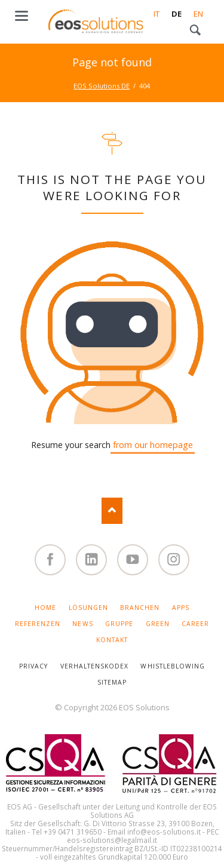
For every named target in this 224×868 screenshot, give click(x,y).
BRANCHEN (140, 608)
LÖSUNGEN (88, 608)
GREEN (158, 624)
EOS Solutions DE (102, 86)
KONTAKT (112, 640)
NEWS (82, 624)
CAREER (195, 624)
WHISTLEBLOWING (173, 666)
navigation (22, 16)
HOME (45, 608)
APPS (181, 608)
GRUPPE (119, 624)
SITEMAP (112, 682)
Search (195, 30)
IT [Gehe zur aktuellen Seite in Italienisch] (157, 14)
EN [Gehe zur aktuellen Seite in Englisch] (198, 14)
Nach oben (112, 510)
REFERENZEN (38, 624)
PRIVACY (33, 666)
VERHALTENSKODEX (95, 666)
